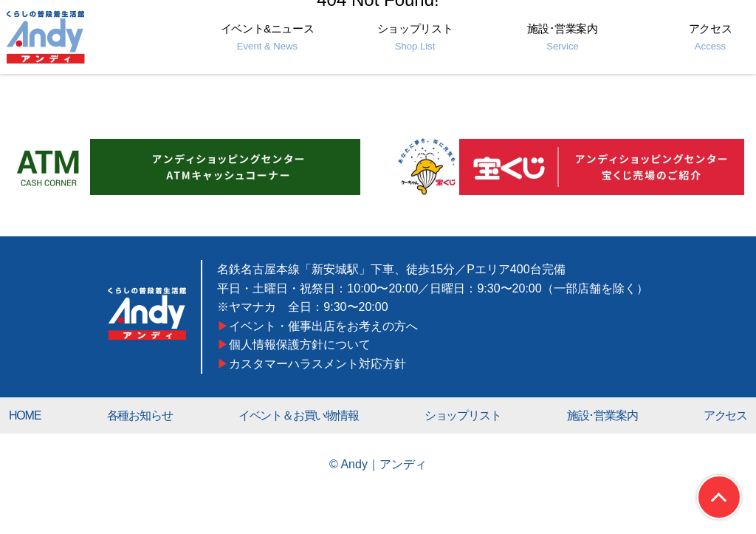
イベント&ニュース (268, 37)
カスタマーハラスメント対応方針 (318, 363)
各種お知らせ (140, 415)
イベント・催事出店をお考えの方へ (324, 326)
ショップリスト (415, 37)
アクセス (710, 37)
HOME (25, 415)
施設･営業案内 (562, 37)
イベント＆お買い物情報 (299, 415)
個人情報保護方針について (300, 344)
